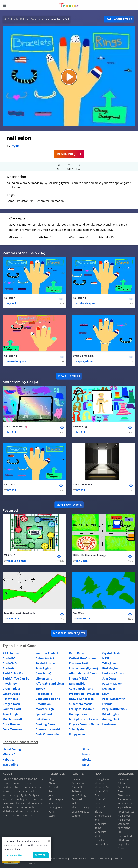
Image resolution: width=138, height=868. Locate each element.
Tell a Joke (109, 663)
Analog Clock (111, 719)
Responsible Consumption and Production (48, 699)
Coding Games (103, 779)
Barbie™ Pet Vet (13, 674)
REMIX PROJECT (69, 154)
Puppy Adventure (81, 735)
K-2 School (124, 816)
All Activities (11, 653)
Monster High (45, 709)
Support (53, 787)
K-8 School (124, 820)
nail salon (9, 298)
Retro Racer (77, 653)
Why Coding (79, 795)
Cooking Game (46, 724)
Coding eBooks (57, 808)
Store (52, 816)
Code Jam (100, 840)
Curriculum (78, 783)
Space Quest (44, 714)
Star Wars (79, 613)
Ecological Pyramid (82, 709)
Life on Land (44, 679)
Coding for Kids (16, 19)
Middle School (126, 804)
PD (119, 832)
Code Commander (48, 735)
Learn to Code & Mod (20, 742)
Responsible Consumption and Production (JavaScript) (85, 689)
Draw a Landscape (81, 699)
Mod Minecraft (12, 719)
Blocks (87, 760)
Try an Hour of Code (19, 646)
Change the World (48, 729)
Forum (52, 812)
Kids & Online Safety (100, 859)
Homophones (78, 714)
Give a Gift (78, 787)
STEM (106, 694)
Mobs (86, 765)
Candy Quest (11, 694)
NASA (106, 658)
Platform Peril (78, 663)
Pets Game (43, 719)
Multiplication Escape (84, 719)
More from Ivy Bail (69, 505)
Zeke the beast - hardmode (20, 613)
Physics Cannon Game (84, 724)
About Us (54, 783)
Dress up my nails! (84, 356)
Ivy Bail (16, 146)
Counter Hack (12, 709)
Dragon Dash (11, 704)
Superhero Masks (81, 704)
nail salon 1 (79, 298)
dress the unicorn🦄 (16, 427)
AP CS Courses (126, 812)
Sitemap (53, 804)
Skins (86, 750)
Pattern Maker (112, 684)
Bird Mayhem (111, 669)
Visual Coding (12, 750)
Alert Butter (83, 619)
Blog (51, 779)
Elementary (124, 799)
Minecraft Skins (103, 787)
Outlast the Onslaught (84, 658)
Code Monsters (12, 729)
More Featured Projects (69, 634)
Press (52, 791)
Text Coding (10, 765)
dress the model (82, 485)
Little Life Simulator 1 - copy (89, 555)
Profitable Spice (85, 303)
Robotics (8, 760)
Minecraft (9, 755)
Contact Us (30, 864)
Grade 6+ (8, 669)
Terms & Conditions (58, 859)
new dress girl (81, 427)
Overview (77, 779)
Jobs (51, 795)
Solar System (78, 729)
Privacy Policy (78, 859)
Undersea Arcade (114, 674)
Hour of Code (102, 844)
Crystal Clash (111, 653)
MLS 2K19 (9, 555)
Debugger (109, 689)
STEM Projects (126, 840)
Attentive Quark (17, 361)
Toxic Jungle (10, 714)
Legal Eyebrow (85, 361)
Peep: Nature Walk (115, 709)
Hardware (109, 724)
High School (125, 808)
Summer (77, 816)
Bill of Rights (111, 714)
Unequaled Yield (17, 561)
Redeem (76, 791)
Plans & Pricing (80, 808)
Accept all (41, 855)
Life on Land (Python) (83, 669)
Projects (35, 19)
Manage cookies (13, 855)
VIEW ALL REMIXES (69, 376)
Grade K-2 (9, 658)
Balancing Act (45, 658)
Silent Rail (13, 619)
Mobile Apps (56, 799)
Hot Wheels (10, 699)
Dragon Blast (11, 689)
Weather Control (47, 653)
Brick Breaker (12, 724)
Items (86, 755)
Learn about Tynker (119, 19)
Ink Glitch (82, 561)
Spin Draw (109, 679)
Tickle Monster (46, 663)
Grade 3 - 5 (10, 663)
